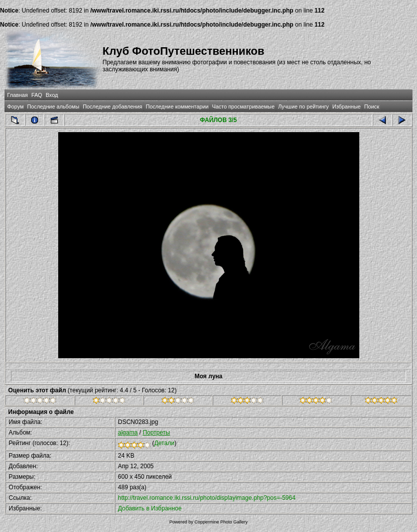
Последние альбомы (53, 107)
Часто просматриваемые (243, 107)
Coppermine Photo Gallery (221, 522)
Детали (164, 443)
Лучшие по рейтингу (303, 107)
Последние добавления (112, 107)
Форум (15, 107)
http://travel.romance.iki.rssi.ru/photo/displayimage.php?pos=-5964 (207, 498)
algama (128, 433)
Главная (17, 95)
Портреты (156, 433)
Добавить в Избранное (150, 508)
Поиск (372, 107)
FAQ (37, 95)
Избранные (346, 107)
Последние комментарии (177, 107)
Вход (52, 95)
